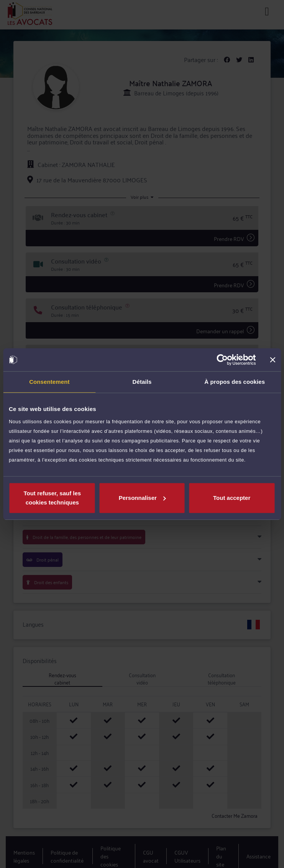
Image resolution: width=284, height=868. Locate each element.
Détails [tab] (142, 382)
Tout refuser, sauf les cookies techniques (52, 498)
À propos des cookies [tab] (235, 382)
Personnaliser (142, 498)
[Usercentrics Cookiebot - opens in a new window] (222, 360)
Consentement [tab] (49, 382)
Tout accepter (232, 498)
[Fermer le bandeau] (273, 360)
